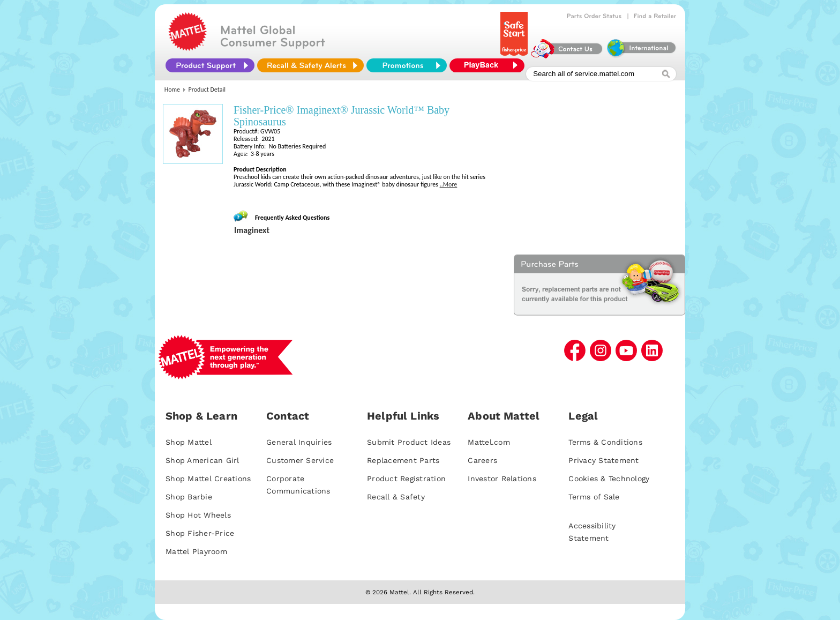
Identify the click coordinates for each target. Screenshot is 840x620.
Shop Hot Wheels (198, 515)
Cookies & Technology (609, 479)
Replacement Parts (403, 460)
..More (449, 184)
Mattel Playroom (196, 551)
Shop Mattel (189, 442)
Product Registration (406, 479)
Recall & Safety (396, 497)
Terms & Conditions (605, 442)
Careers (482, 460)
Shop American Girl (202, 460)
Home (172, 89)
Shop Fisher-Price (200, 533)
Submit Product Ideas (409, 442)
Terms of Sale (594, 497)
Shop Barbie (189, 497)
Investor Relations (502, 479)
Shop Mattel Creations (208, 479)
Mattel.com (489, 442)
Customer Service (300, 460)
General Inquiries (299, 442)
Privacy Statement (603, 460)
